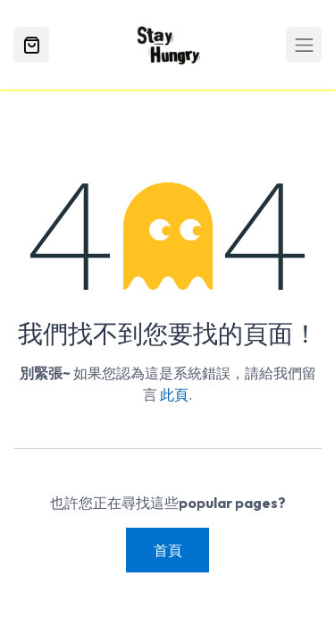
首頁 (168, 550)
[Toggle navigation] (304, 45)
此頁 (174, 394)
